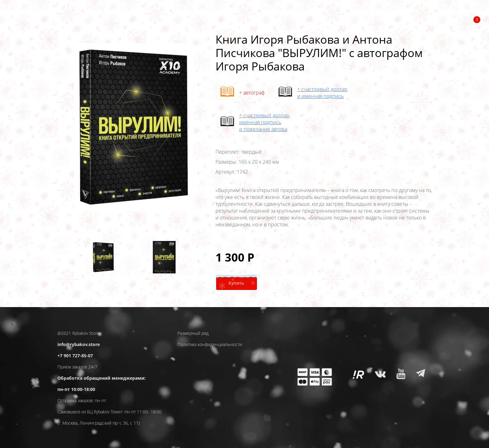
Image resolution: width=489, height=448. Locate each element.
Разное (410, 19)
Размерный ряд (193, 333)
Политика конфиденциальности (210, 344)
